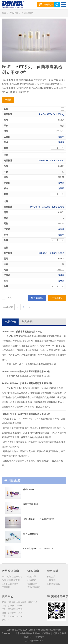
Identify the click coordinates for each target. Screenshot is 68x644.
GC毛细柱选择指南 (11, 580)
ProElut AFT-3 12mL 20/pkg (51, 161)
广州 (12, 616)
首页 (4, 13)
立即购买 (57, 298)
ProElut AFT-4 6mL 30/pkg (52, 114)
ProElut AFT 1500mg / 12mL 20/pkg (47, 207)
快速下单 (32, 577)
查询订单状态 (34, 587)
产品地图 (6, 587)
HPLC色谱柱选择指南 (12, 577)
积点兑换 (51, 577)
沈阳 (12, 609)
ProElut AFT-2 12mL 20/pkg (51, 253)
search (57, 4)
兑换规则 (51, 580)
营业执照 (40, 637)
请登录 (61, 137)
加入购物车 (37, 298)
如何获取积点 (53, 584)
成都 (12, 613)
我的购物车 (33, 584)
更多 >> (5, 620)
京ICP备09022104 (34, 641)
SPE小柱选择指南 (10, 584)
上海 (12, 606)
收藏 (8, 100)
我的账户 (32, 580)
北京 (19, 602)
